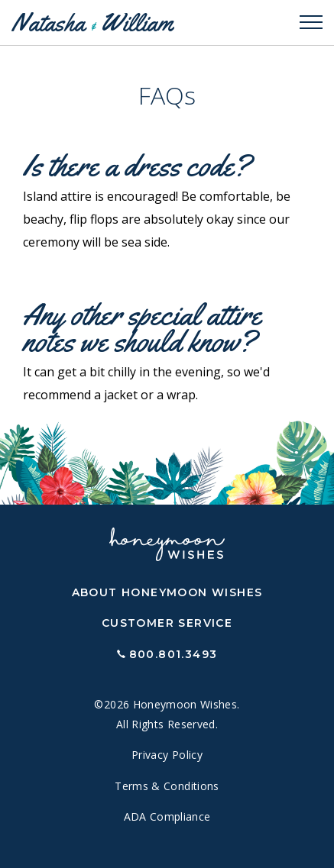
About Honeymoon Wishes (167, 592)
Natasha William (92, 23)
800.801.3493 (173, 654)
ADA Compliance (167, 816)
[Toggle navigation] (311, 23)
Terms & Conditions (167, 786)
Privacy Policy (167, 755)
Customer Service (167, 623)
